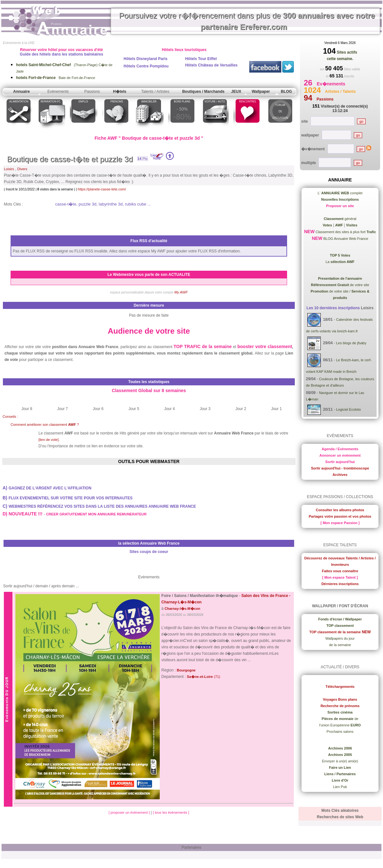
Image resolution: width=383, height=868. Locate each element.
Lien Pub (340, 787)
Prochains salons (340, 732)
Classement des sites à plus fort (345, 232)
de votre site (340, 285)
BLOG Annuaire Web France (345, 239)
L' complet (340, 193)
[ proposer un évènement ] (129, 812)
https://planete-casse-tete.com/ (102, 189)
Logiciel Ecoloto (349, 410)
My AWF (181, 292)
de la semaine (340, 645)
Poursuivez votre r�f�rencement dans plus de (247, 21)
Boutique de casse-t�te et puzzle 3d (70, 159)
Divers (22, 169)
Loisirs (9, 169)
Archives (340, 475)
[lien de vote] (48, 440)
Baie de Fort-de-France (56, 78)
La (340, 262)
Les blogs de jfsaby (351, 343)
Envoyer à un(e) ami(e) (340, 761)
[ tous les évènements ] (171, 812)
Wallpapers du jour (340, 638)
